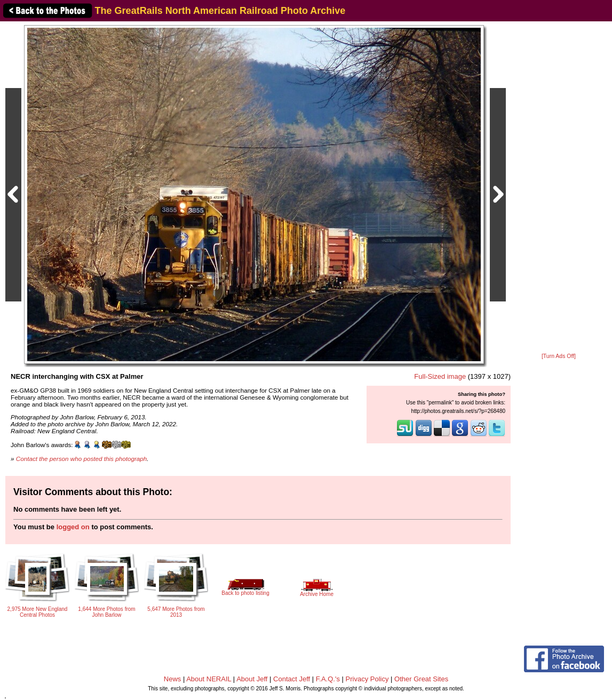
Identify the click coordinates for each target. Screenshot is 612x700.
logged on (73, 527)
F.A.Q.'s (328, 679)
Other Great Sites (421, 679)
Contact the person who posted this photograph (82, 459)
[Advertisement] (559, 188)
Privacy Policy (367, 679)
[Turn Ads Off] (559, 356)
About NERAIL (209, 679)
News (173, 679)
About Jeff (252, 679)
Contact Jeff (292, 679)
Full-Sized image (440, 376)
